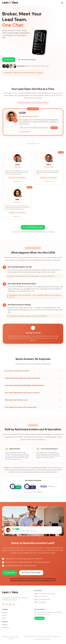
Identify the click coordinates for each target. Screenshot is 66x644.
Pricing (4, 615)
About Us (5, 612)
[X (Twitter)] (14, 604)
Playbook (5, 625)
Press (4, 618)
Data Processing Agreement (53, 636)
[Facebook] (7, 604)
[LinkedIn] (10, 604)
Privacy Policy (40, 636)
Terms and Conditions (30, 636)
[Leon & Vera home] (10, 3)
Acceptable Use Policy (40, 639)
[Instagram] (3, 604)
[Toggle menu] (62, 3)
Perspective (6, 628)
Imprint (49, 639)
